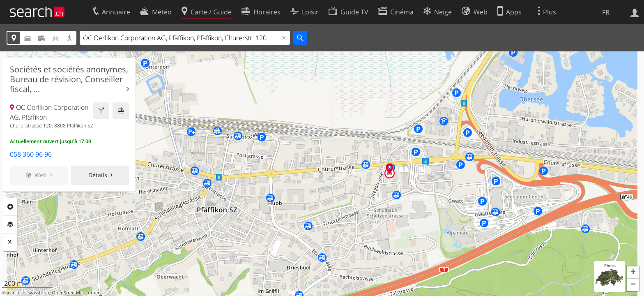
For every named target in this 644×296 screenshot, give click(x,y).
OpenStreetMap (69, 293)
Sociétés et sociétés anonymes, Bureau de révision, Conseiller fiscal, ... (69, 79)
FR (606, 12)
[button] (633, 273)
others (95, 293)
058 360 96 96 (31, 154)
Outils (10, 242)
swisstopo (39, 293)
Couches (10, 224)
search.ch (16, 293)
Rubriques (10, 207)
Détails (98, 175)
